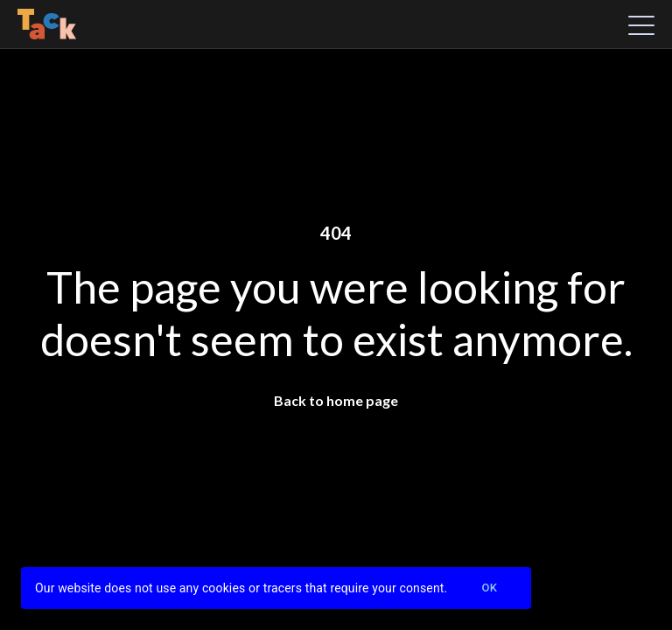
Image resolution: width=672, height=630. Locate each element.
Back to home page (336, 400)
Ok (489, 588)
